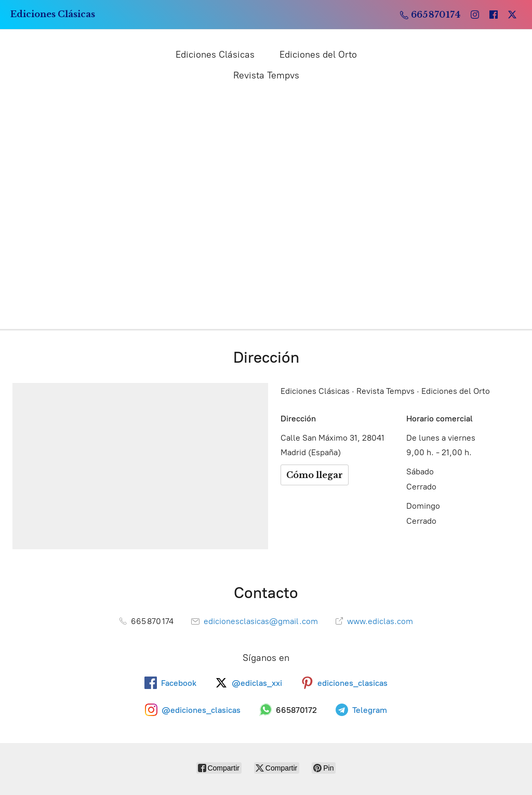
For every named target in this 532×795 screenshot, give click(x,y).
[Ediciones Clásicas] (53, 14)
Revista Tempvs (266, 75)
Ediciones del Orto (318, 55)
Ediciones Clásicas (215, 55)
